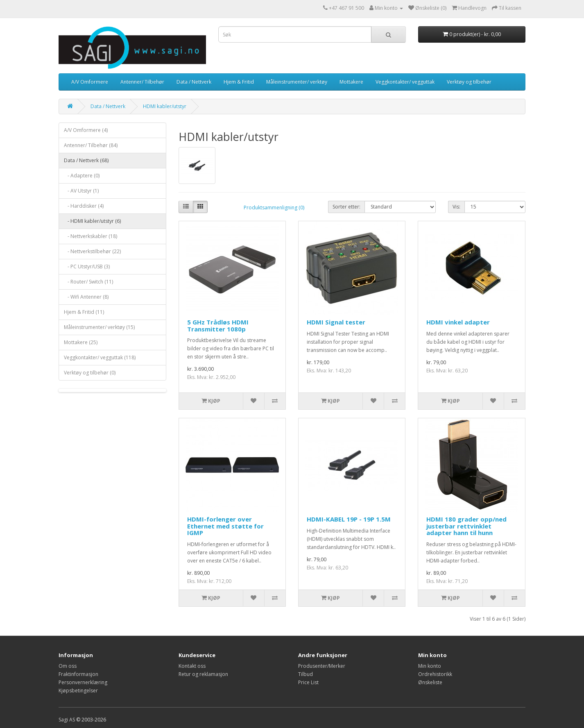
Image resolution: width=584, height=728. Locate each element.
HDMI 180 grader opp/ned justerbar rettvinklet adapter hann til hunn (466, 526)
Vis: (456, 207)
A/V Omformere (90, 82)
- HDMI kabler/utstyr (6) (92, 221)
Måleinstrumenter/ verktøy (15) (99, 327)
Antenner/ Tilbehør (142, 82)
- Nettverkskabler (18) (91, 236)
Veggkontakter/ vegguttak (405, 82)
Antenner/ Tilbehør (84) (91, 145)
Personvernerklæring (83, 682)
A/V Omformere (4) (86, 130)
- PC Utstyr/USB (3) (87, 266)
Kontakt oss (192, 666)
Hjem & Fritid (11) (84, 312)
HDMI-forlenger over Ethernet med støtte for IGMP (225, 526)
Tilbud (306, 674)
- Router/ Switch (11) (88, 282)
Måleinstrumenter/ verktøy (297, 82)
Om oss (68, 666)
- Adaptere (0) (82, 176)
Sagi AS (67, 720)
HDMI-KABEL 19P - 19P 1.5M (349, 519)
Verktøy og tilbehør (469, 82)
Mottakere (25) (81, 342)
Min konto (430, 666)
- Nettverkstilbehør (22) (92, 251)
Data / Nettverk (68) (86, 160)
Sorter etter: (346, 207)
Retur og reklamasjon (203, 674)
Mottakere (351, 82)
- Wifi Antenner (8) (86, 297)
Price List (308, 682)
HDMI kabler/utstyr (165, 106)
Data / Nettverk (194, 82)
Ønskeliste (430, 682)
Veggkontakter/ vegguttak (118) (100, 357)
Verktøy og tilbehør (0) (90, 373)
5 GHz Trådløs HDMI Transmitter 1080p (218, 325)
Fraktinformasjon (78, 674)
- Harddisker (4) (84, 206)
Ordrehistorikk (435, 674)
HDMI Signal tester (336, 322)
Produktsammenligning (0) (274, 208)
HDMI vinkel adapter (458, 322)
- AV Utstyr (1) (81, 191)
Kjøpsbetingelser (78, 691)
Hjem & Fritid (239, 82)
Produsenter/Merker (322, 666)
